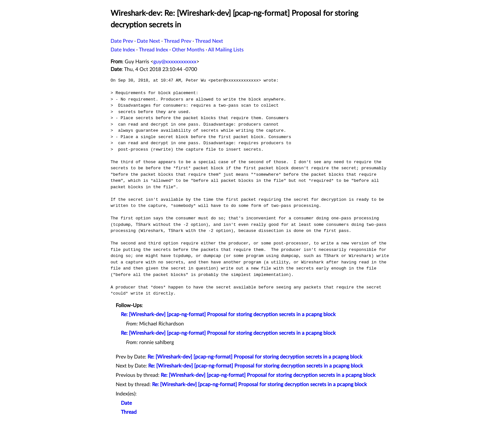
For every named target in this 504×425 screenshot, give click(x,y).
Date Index (123, 50)
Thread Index (153, 50)
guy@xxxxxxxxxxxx (175, 62)
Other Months (188, 50)
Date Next (148, 41)
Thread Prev (178, 41)
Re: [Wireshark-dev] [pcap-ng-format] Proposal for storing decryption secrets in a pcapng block (228, 314)
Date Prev (122, 41)
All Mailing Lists (226, 50)
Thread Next (209, 41)
